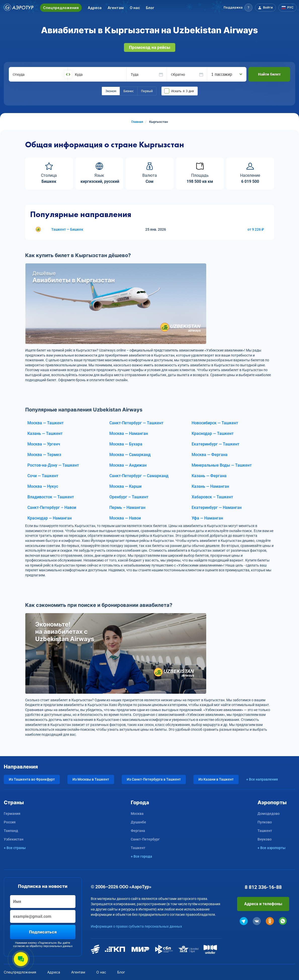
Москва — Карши (125, 486)
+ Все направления (262, 779)
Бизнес (129, 91)
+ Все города (141, 856)
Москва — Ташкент (46, 423)
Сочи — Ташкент (43, 476)
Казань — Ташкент (45, 433)
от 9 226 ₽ (256, 229)
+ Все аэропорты (271, 848)
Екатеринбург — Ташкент (216, 444)
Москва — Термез (44, 455)
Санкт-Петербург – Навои (52, 507)
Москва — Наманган (129, 433)
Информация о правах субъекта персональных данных (136, 926)
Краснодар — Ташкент (213, 433)
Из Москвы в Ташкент (91, 779)
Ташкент (138, 848)
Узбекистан (14, 839)
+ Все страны (15, 848)
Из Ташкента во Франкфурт (32, 779)
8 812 (263, 887)
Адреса (95, 8)
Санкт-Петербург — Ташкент (136, 423)
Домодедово (269, 814)
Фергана (138, 831)
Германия (12, 814)
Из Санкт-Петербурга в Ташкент (154, 779)
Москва (137, 814)
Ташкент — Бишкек (67, 229)
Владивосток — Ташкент (51, 497)
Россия (10, 822)
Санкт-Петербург (145, 839)
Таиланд (11, 831)
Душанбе (138, 822)
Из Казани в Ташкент (216, 779)
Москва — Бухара (126, 444)
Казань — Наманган (210, 486)
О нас (135, 8)
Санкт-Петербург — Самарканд (139, 476)
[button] (238, 8)
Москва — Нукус (43, 486)
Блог (150, 8)
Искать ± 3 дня (183, 91)
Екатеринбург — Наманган (217, 507)
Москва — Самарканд (130, 455)
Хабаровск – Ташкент (212, 497)
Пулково (265, 822)
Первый (147, 91)
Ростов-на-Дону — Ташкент (53, 465)
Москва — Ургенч (44, 444)
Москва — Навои (125, 518)
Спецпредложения (61, 8)
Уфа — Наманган (207, 518)
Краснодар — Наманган (50, 518)
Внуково (265, 839)
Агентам (116, 8)
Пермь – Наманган (127, 507)
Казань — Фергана (209, 476)
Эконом (111, 91)
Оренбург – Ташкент (129, 497)
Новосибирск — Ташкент (215, 423)
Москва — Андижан (128, 465)
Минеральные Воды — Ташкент (222, 465)
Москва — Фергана (210, 455)
